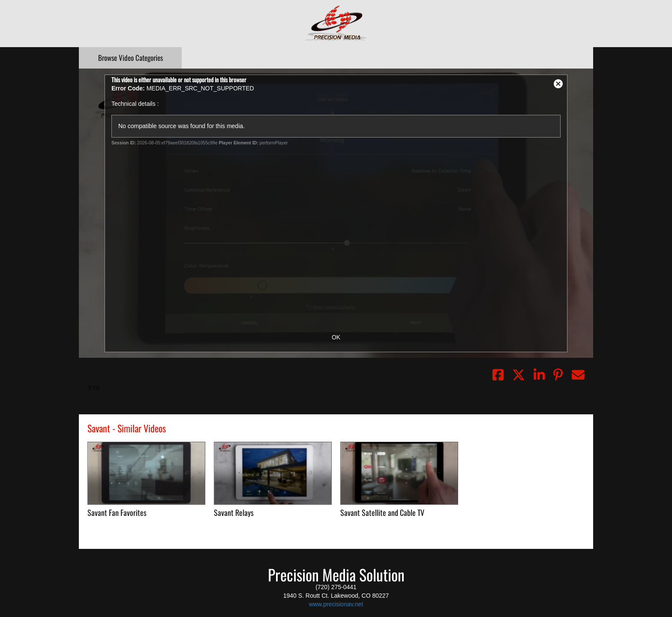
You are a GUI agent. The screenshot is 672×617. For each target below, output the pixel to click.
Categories (130, 58)
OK (336, 337)
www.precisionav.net (336, 604)
